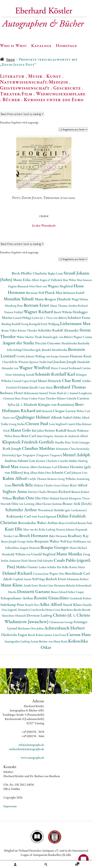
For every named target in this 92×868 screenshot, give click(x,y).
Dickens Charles (44, 485)
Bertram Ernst (37, 305)
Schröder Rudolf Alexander (59, 330)
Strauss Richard (59, 492)
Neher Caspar (76, 592)
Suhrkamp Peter (13, 605)
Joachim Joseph (65, 362)
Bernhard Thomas (70, 387)
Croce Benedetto (63, 610)
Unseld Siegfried (44, 554)
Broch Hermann (34, 535)
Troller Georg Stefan (13, 424)
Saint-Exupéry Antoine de (52, 436)
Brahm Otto (24, 498)
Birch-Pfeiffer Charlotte (30, 273)
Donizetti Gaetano (34, 591)
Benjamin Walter (47, 541)
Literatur (12, 76)
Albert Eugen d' (41, 280)
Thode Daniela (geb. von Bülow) (54, 337)
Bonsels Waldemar (78, 430)
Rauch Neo (32, 605)
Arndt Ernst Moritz (35, 585)
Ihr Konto (15, 864)
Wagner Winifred (35, 368)
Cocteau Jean (41, 574)
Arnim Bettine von (42, 641)
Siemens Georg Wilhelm (62, 479)
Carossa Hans (79, 634)
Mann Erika (22, 280)
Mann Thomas (59, 306)
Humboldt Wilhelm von (17, 554)
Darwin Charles (38, 492)
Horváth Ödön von (12, 504)
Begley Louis (56, 273)
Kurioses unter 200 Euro (54, 99)
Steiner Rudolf (56, 430)
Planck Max (54, 293)
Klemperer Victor (79, 498)
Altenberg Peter (14, 306)
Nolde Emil (46, 362)
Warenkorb (70, 863)
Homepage (66, 45)
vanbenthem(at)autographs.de (26, 749)
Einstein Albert (29, 467)
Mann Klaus (12, 585)
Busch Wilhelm (63, 312)
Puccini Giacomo (48, 343)
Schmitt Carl (62, 472)
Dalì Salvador (46, 561)
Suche (46, 864)
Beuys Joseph (9, 541)
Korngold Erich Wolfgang (44, 324)
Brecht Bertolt (82, 610)
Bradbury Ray (78, 536)
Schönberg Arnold (24, 375)
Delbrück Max (60, 280)
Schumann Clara (66, 449)
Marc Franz (22, 398)
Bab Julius (38, 430)
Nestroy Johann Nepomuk (72, 529)
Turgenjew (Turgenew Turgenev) (43, 455)
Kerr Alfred (79, 485)
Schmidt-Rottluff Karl (56, 374)
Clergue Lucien (65, 411)
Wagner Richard (39, 312)
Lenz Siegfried (58, 424)
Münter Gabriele (67, 398)
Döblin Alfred (81, 417)
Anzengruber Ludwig (17, 641)
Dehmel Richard (17, 573)
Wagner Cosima (83, 337)
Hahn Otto (45, 473)
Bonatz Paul (85, 523)
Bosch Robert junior (40, 635)
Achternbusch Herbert (64, 628)
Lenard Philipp (22, 318)
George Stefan (26, 541)
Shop (10, 59)
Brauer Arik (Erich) (77, 504)
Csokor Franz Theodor (43, 398)
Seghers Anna (15, 491)
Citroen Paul (37, 423)
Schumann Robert (78, 579)
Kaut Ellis (14, 529)
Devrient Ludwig (40, 615)
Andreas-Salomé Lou (20, 461)
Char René (72, 380)
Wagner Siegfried (61, 286)
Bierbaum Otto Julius (31, 628)
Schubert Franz (79, 318)
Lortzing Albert (34, 504)
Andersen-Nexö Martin (23, 561)
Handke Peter (63, 442)
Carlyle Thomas (37, 479)
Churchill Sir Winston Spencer (21, 362)
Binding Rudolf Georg (15, 324)
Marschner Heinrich (14, 615)
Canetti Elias (74, 424)
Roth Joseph (12, 448)
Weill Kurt (67, 541)
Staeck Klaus (73, 605)
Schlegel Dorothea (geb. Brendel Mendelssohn (41, 350)
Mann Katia (61, 641)
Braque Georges (55, 547)
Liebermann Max (75, 323)
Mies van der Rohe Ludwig (40, 529)
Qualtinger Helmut (33, 417)
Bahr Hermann (58, 536)
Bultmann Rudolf (74, 293)
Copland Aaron (22, 579)
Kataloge (41, 45)
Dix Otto (42, 498)
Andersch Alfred (78, 436)
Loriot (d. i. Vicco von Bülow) (50, 318)
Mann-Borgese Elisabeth (53, 299)
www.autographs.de (32, 758)
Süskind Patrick (59, 498)
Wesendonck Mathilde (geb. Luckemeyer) (62, 510)
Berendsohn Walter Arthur (38, 523)
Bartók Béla (23, 485)
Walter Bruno (13, 436)
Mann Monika (70, 554)
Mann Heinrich (50, 381)
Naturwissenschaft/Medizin (34, 82)
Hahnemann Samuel (36, 393)
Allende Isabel (62, 417)
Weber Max (76, 280)
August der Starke (19, 343)
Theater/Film (16, 94)
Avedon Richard (78, 306)
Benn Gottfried (68, 523)
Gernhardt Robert (80, 598)
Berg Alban (31, 473)
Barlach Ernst (56, 579)
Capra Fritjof (30, 381)
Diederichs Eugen (15, 635)
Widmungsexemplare (61, 94)
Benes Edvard (59, 592)
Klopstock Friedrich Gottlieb (28, 442)
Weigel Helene (80, 299)
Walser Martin (26, 337)
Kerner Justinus (53, 504)
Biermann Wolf (35, 293)
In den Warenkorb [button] (44, 225)
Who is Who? (13, 45)
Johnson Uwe (80, 473)
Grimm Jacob (28, 387)
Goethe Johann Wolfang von (34, 356)
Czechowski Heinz (42, 610)
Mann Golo (21, 430)
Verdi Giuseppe (81, 442)
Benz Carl (29, 436)
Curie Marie (46, 387)
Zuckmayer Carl (48, 467)
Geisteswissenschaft (25, 88)
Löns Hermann (57, 585)
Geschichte (67, 88)
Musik (35, 76)
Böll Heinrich (45, 411)
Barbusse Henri (12, 393)
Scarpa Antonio (60, 356)
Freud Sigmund (47, 516)
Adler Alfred (51, 604)
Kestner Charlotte (47, 461)
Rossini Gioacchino (52, 598)
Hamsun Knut (81, 356)
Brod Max (10, 466)
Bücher (11, 99)
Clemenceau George (61, 622)
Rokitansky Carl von (22, 516)
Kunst (54, 76)
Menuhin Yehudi (19, 299)
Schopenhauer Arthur (17, 598)
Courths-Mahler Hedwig (73, 461)
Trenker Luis (11, 536)
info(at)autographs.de (31, 745)
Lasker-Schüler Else (51, 567)
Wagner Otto (57, 574)
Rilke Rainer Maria (74, 567)
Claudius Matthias (39, 448)
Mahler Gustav (27, 567)
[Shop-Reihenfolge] (22, 114)
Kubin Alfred (15, 478)
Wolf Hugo (39, 579)
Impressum (10, 806)
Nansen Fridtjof (14, 312)
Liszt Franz (60, 635)
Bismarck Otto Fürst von (33, 286)
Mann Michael (78, 548)
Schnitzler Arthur (22, 510)
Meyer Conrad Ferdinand (66, 368)
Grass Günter (62, 485)
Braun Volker (10, 330)
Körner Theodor (28, 330)
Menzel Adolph (76, 455)
